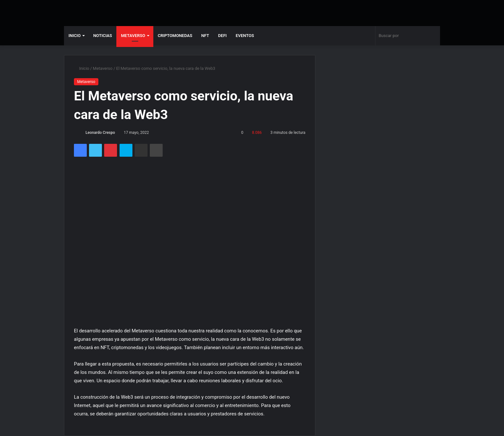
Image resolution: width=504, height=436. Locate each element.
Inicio (75, 36)
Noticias (103, 36)
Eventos (245, 36)
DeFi (223, 36)
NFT (205, 36)
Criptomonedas (175, 36)
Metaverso (133, 36)
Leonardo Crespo (100, 133)
